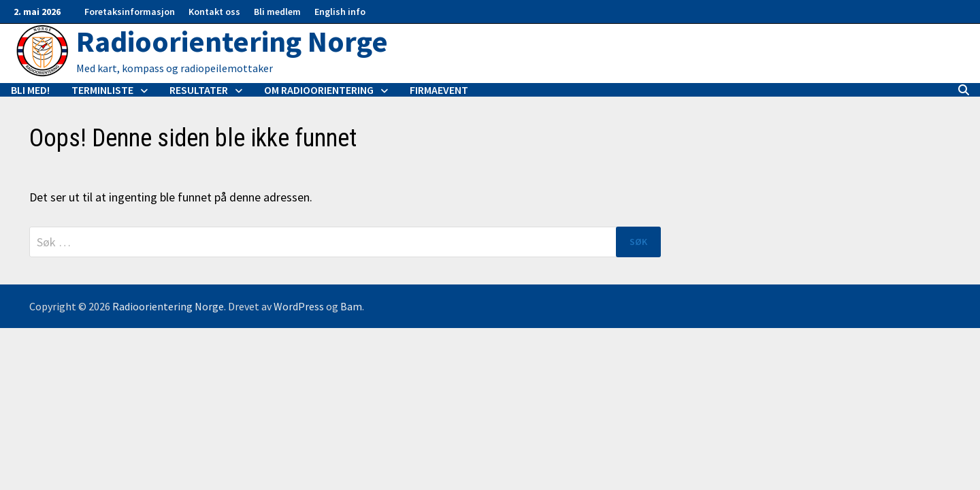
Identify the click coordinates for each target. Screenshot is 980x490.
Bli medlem (277, 12)
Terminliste (102, 90)
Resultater (199, 90)
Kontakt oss (214, 12)
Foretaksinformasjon (130, 12)
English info (340, 12)
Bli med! (30, 90)
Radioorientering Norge (232, 41)
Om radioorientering (319, 90)
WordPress (299, 306)
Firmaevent (439, 90)
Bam (351, 306)
